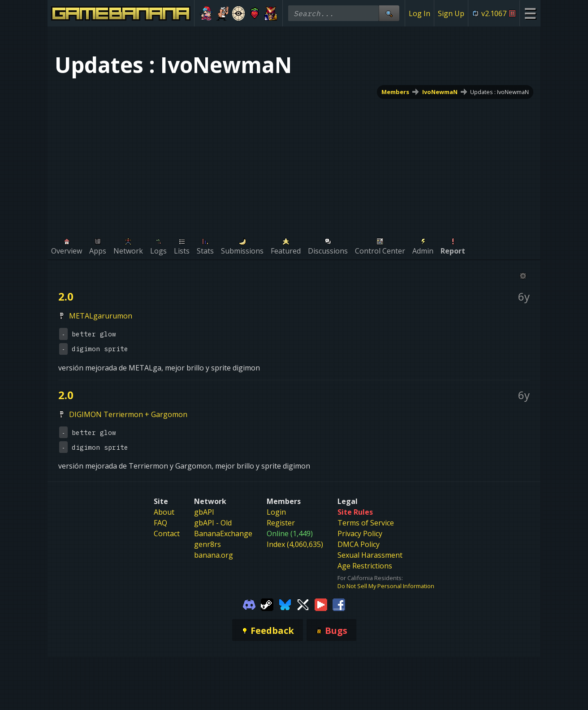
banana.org (214, 555)
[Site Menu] (530, 13)
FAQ (160, 523)
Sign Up (451, 13)
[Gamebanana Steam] (267, 604)
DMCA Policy (359, 544)
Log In (419, 13)
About (164, 512)
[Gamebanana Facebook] (339, 604)
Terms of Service (366, 523)
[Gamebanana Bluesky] (285, 604)
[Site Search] (389, 13)
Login (276, 512)
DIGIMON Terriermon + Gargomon (128, 414)
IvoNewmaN (440, 92)
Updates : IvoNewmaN (499, 92)
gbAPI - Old (213, 523)
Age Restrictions (365, 566)
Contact (167, 534)
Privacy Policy (360, 534)
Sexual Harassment (370, 555)
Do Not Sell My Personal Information (386, 586)
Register (281, 523)
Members (395, 92)
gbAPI (204, 512)
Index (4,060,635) (295, 544)
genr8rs (208, 544)
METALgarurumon (101, 316)
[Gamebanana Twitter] (303, 604)
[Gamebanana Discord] (249, 604)
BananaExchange (223, 534)
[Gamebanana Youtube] (321, 604)
